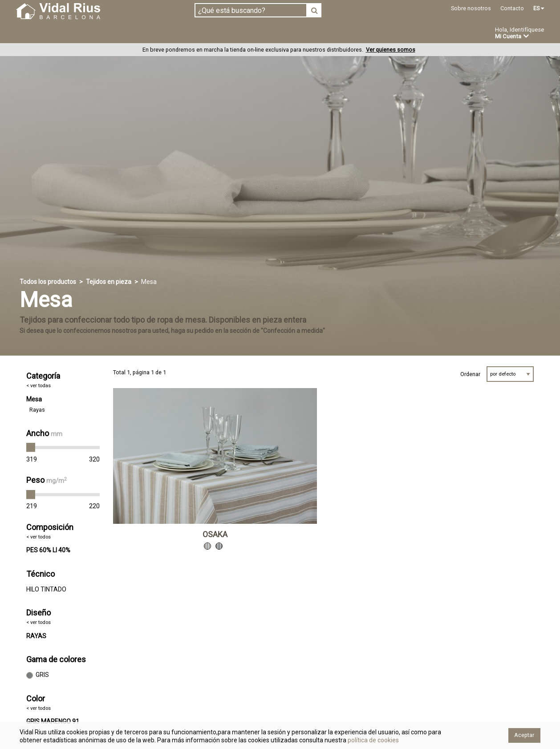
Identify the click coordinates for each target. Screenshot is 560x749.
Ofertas (335, 34)
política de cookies (373, 740)
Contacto (512, 8)
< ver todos (39, 537)
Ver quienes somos (391, 50)
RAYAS (36, 636)
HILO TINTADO (46, 589)
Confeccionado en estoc (130, 33)
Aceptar (524, 735)
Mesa (34, 399)
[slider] (31, 448)
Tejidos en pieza (46, 33)
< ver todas (39, 386)
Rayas (37, 410)
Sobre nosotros (471, 8)
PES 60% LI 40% (48, 551)
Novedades (289, 34)
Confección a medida (221, 33)
